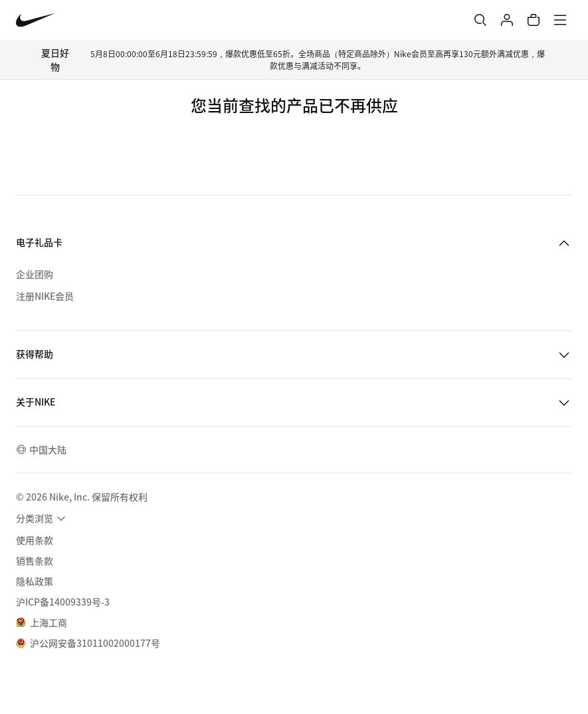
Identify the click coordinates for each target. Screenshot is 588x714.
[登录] (507, 20)
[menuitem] (43, 519)
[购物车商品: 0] (534, 20)
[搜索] (480, 20)
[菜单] (560, 20)
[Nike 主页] (36, 20)
